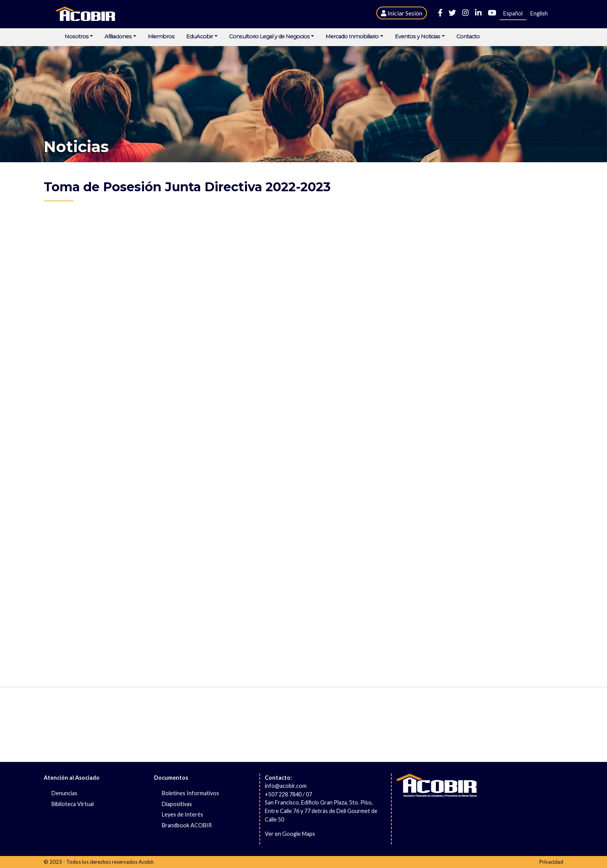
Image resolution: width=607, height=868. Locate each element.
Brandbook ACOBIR (187, 825)
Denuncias (64, 793)
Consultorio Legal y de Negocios (269, 37)
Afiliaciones (118, 37)
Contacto (468, 37)
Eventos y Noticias (418, 37)
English (539, 13)
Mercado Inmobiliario (352, 37)
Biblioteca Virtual (73, 804)
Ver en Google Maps (290, 834)
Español (513, 13)
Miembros (161, 37)
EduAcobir (200, 37)
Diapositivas (177, 804)
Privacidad (551, 862)
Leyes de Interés (183, 814)
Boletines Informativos (190, 793)
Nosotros (77, 37)
